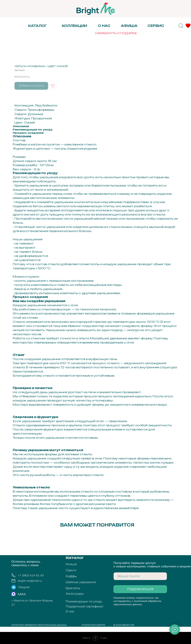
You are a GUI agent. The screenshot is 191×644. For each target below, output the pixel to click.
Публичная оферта (93, 625)
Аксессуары (75, 593)
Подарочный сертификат (85, 606)
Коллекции (74, 26)
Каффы (71, 576)
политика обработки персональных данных (39, 625)
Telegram (24, 587)
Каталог (75, 558)
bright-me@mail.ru (30, 581)
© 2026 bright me (124, 625)
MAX (22, 594)
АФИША (129, 26)
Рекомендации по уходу (84, 601)
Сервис (156, 26)
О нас (104, 26)
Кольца (71, 564)
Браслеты (73, 588)
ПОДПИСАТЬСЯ (140, 589)
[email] (140, 576)
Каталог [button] (37, 26)
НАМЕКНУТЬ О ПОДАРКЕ (116, 33)
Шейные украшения (81, 582)
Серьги (71, 570)
